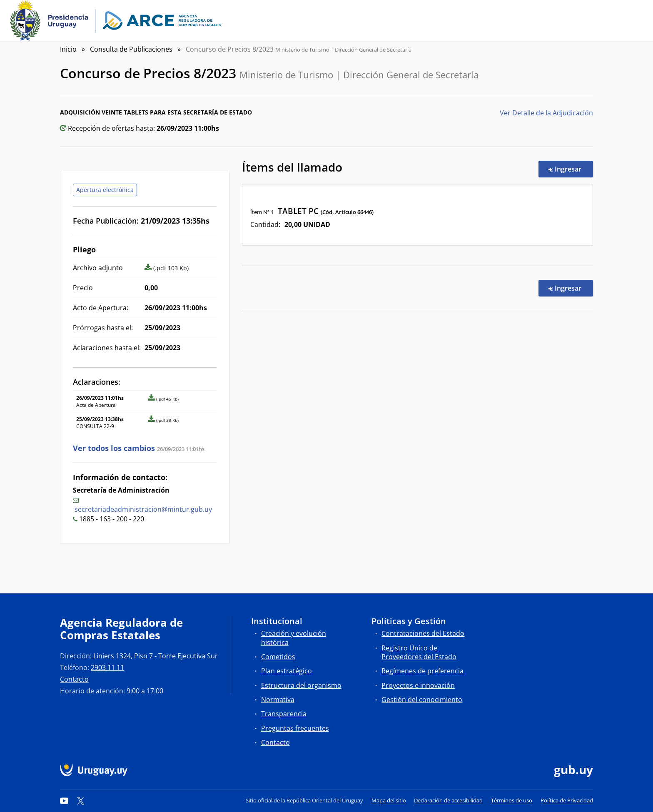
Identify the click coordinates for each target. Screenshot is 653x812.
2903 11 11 (107, 668)
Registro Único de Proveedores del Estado (419, 652)
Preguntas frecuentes (295, 728)
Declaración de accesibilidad (448, 800)
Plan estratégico (287, 671)
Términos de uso (512, 800)
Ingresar (571, 169)
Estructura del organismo (301, 685)
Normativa (278, 700)
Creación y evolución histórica (294, 638)
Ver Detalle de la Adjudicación (546, 113)
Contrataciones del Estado (423, 633)
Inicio (68, 49)
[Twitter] (81, 800)
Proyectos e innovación (418, 685)
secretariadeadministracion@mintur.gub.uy (143, 509)
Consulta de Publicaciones (131, 49)
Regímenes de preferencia (422, 671)
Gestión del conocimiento (422, 700)
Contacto (74, 679)
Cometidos (278, 657)
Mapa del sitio (389, 800)
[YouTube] (64, 800)
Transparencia (284, 714)
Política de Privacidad (567, 800)
